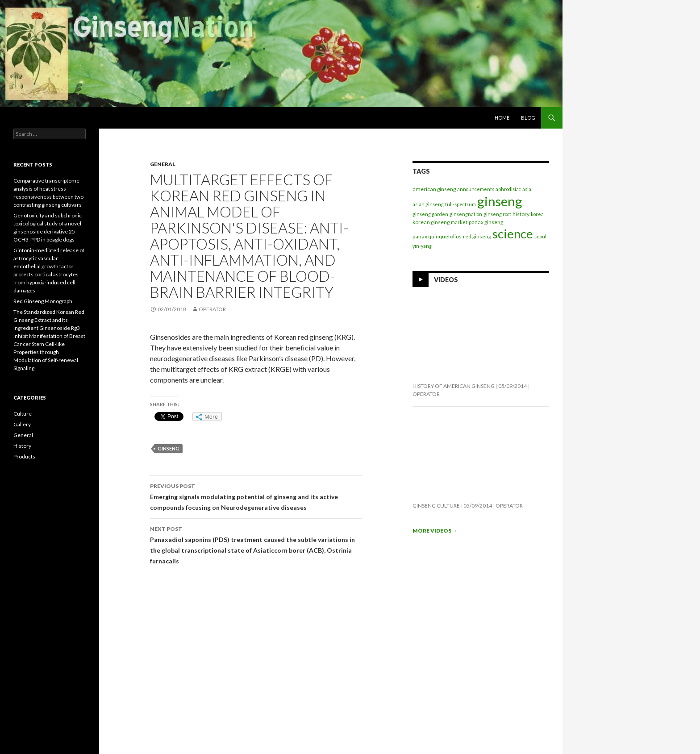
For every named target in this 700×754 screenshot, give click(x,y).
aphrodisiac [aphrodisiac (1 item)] (508, 189)
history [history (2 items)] (521, 214)
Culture (23, 414)
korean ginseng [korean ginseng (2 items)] (431, 222)
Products (24, 456)
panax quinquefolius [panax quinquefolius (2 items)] (437, 236)
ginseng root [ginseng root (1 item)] (497, 214)
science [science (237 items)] (513, 234)
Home (502, 118)
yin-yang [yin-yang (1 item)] (422, 246)
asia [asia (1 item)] (527, 189)
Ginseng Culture (436, 506)
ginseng (169, 448)
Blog (528, 118)
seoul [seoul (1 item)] (540, 236)
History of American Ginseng (454, 386)
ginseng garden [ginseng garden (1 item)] (430, 214)
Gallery (22, 424)
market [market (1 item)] (459, 222)
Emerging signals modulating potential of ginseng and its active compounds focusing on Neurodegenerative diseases (256, 496)
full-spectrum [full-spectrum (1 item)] (460, 204)
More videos (435, 531)
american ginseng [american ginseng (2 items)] (434, 189)
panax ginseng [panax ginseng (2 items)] (486, 222)
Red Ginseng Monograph (43, 301)
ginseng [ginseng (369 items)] (500, 201)
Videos (446, 280)
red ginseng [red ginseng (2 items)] (477, 236)
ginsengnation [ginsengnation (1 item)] (466, 214)
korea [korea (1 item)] (537, 214)
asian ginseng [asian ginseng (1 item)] (428, 204)
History (22, 446)
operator (212, 309)
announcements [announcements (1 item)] (476, 189)
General (163, 164)
